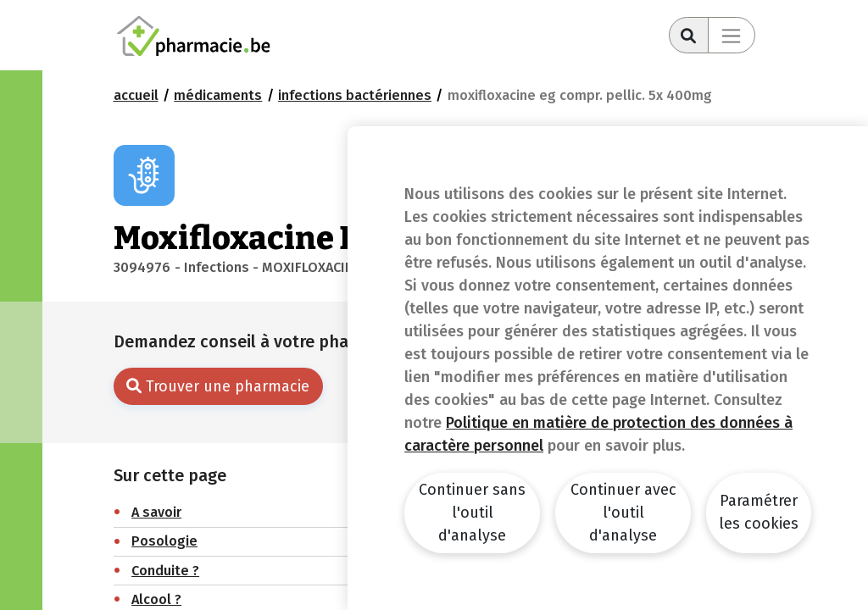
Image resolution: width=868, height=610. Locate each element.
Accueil (136, 95)
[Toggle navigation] (732, 35)
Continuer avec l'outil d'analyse (623, 513)
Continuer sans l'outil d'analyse (472, 513)
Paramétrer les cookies (759, 512)
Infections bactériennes (355, 95)
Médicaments (218, 95)
